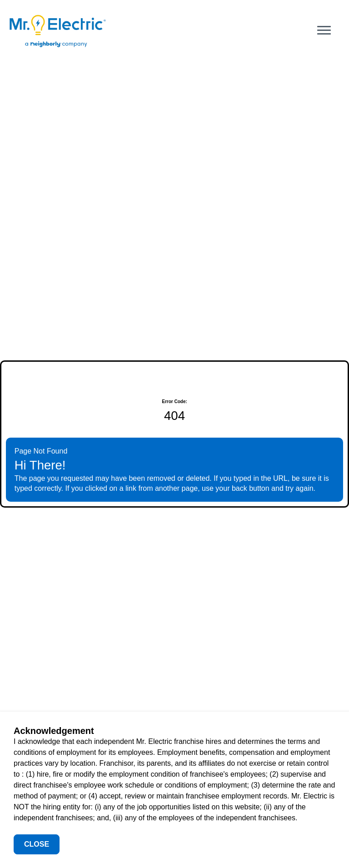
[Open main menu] (324, 30)
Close (37, 844)
